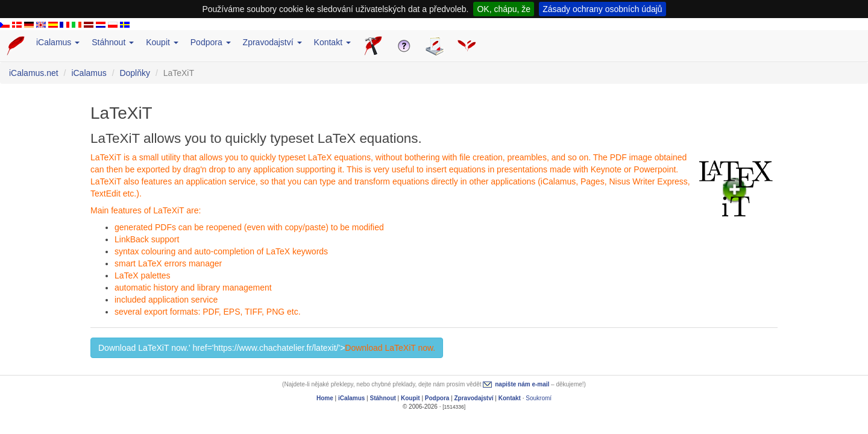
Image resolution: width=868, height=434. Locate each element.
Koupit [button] (162, 42)
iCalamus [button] (58, 42)
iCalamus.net (34, 73)
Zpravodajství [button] (272, 42)
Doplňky (135, 73)
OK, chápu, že (504, 9)
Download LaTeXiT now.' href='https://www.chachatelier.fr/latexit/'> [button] (267, 348)
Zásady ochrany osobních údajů (602, 9)
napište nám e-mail (522, 384)
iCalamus (89, 73)
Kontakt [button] (332, 42)
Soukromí (539, 398)
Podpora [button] (211, 42)
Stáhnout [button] (113, 42)
